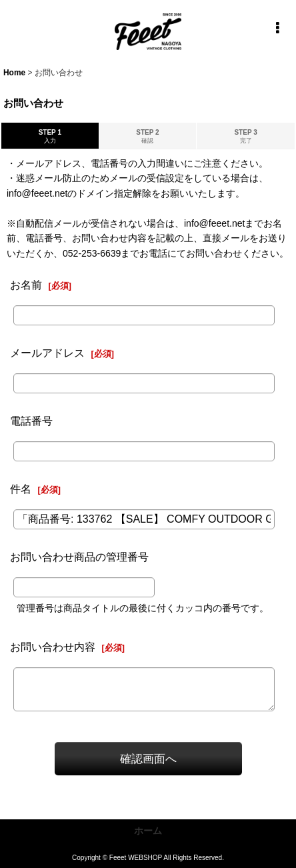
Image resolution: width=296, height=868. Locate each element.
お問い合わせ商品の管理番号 (79, 557)
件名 (21, 489)
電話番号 (31, 421)
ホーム (148, 831)
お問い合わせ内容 (53, 647)
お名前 (26, 285)
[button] (277, 28)
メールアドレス (47, 353)
